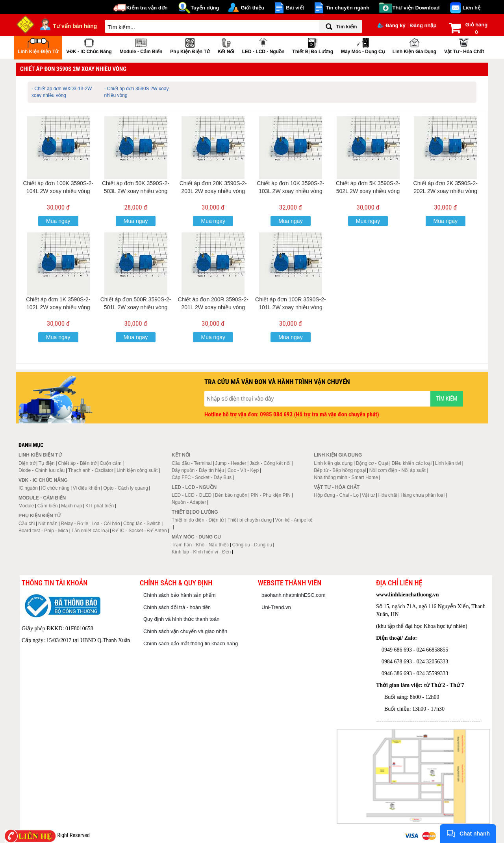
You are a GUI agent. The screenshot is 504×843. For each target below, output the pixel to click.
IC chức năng (55, 488)
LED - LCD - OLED (192, 495)
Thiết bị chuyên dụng (250, 520)
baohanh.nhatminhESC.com (294, 595)
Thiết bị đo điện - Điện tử (198, 520)
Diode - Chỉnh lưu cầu (42, 470)
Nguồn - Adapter (189, 502)
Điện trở (27, 463)
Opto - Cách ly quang (125, 488)
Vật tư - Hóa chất (464, 45)
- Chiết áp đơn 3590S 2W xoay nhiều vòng (137, 92)
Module (26, 506)
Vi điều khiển (86, 488)
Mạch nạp (71, 506)
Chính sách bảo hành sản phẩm (180, 595)
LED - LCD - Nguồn (263, 45)
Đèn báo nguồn (231, 495)
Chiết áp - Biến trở (77, 463)
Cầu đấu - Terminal (192, 463)
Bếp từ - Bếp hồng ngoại (340, 470)
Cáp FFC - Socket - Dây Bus (202, 477)
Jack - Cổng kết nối (270, 463)
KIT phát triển (100, 506)
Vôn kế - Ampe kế (294, 520)
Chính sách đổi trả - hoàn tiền (177, 607)
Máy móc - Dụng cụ (363, 45)
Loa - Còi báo (106, 524)
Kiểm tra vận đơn (147, 8)
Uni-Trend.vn (276, 607)
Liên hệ (472, 8)
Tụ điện (47, 463)
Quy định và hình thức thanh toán (181, 619)
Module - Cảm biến (141, 45)
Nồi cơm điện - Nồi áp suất (397, 470)
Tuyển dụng (205, 8)
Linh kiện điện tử (38, 45)
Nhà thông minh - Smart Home (346, 477)
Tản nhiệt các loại (90, 531)
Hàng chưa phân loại (422, 495)
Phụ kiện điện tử (190, 45)
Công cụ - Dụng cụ (252, 545)
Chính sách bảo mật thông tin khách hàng (191, 643)
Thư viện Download (416, 8)
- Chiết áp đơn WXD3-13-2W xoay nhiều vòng (62, 92)
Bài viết (295, 8)
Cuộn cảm (110, 463)
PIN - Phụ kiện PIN (271, 495)
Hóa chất (388, 495)
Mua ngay (58, 221)
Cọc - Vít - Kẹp (243, 470)
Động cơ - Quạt (372, 463)
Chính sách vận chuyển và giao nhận (185, 631)
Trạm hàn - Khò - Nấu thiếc (200, 545)
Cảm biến (48, 506)
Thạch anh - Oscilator (91, 470)
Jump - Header (231, 463)
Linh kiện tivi (448, 463)
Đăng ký (392, 25)
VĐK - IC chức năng (89, 45)
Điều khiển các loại (412, 463)
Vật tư (368, 495)
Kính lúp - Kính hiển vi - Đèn (201, 552)
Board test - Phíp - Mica (43, 531)
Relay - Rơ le (74, 524)
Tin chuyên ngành (347, 8)
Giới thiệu (252, 8)
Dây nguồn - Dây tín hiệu (198, 470)
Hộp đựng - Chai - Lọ (336, 495)
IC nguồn (28, 488)
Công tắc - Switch (142, 524)
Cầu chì (27, 524)
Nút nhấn (48, 524)
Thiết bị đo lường (313, 45)
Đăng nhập (423, 25)
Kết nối (226, 45)
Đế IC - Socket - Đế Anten (140, 531)
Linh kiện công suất (137, 470)
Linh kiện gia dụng (414, 45)
